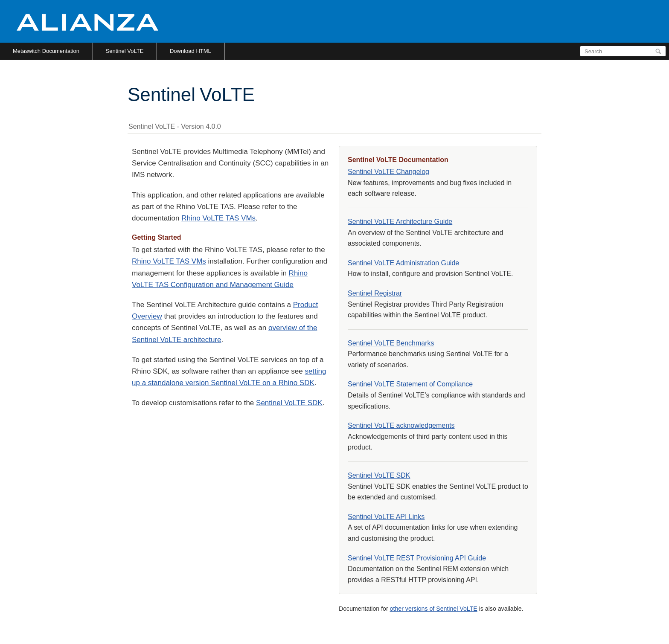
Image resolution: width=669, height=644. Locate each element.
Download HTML (191, 51)
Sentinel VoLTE (125, 51)
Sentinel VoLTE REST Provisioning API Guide (417, 558)
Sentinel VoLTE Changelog (388, 172)
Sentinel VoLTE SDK (289, 403)
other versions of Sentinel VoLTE (434, 609)
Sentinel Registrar (375, 293)
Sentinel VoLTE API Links (386, 517)
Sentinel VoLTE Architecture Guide (400, 222)
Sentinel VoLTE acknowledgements (401, 425)
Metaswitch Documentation (46, 51)
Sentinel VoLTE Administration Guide (403, 263)
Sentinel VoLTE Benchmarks (391, 343)
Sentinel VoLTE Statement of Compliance (410, 384)
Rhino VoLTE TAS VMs (218, 218)
